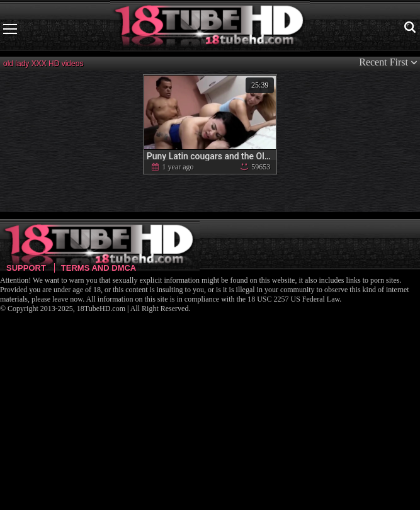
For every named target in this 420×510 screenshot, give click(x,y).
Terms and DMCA (99, 268)
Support (26, 268)
